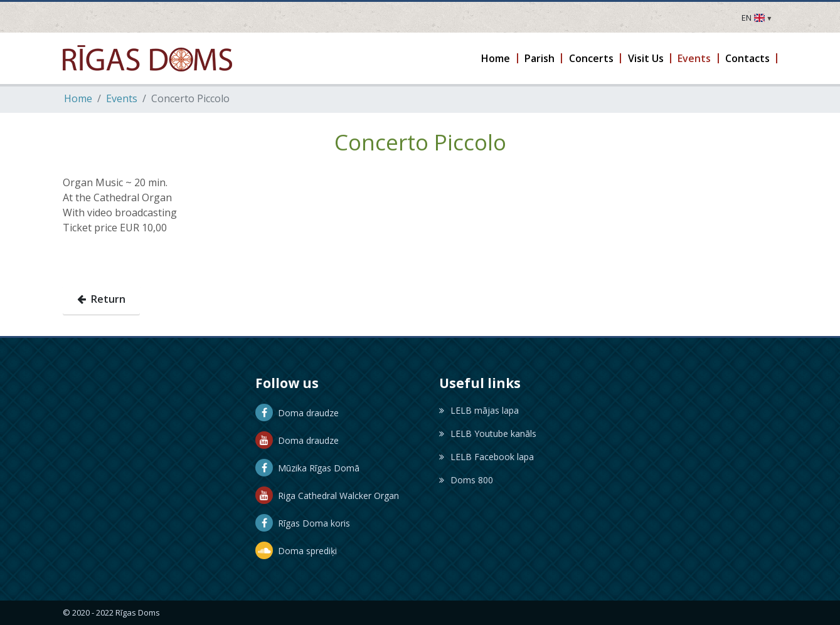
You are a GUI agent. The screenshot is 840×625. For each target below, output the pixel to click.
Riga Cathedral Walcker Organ (327, 496)
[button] (497, 58)
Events (122, 98)
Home (78, 98)
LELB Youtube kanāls (488, 433)
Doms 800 (466, 480)
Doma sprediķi (296, 551)
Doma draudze (297, 413)
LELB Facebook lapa (486, 457)
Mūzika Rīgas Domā (307, 468)
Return (101, 299)
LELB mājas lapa (479, 410)
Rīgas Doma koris (303, 523)
